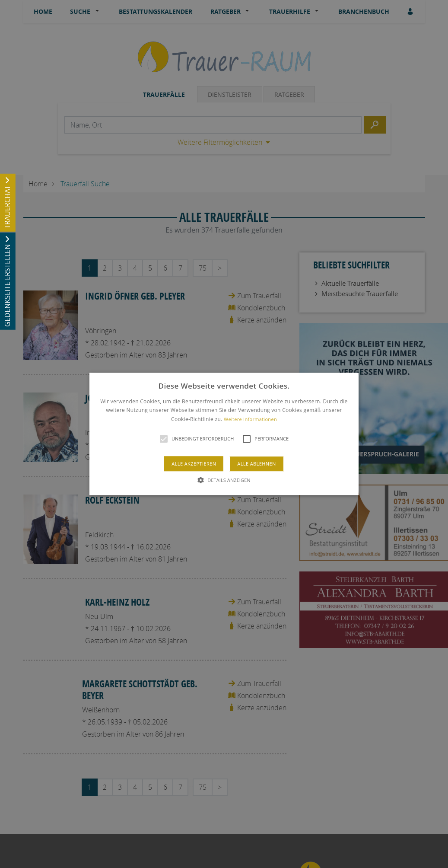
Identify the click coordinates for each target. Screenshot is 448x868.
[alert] (224, 434)
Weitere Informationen (250, 419)
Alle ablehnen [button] (256, 464)
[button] (224, 434)
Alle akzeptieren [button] (194, 464)
